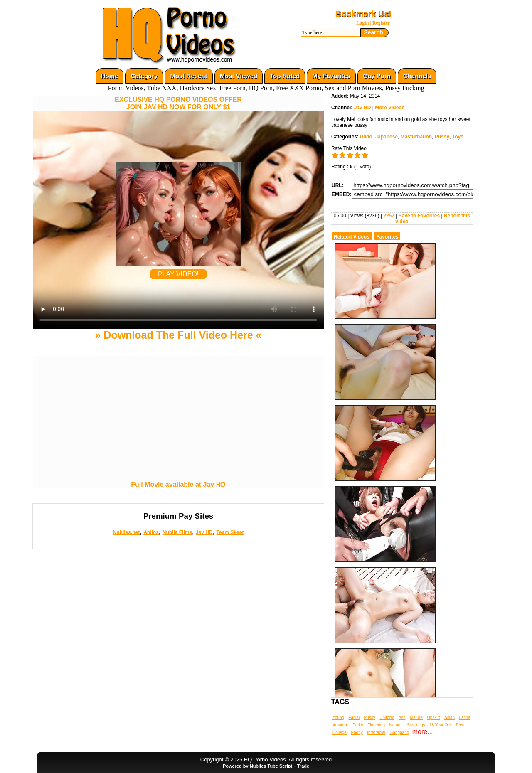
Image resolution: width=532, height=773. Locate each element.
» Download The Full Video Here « (178, 335)
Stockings (416, 725)
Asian (449, 718)
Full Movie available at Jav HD (178, 484)
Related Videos (352, 237)
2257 (389, 216)
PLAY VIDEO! (178, 274)
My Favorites (331, 76)
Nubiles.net (127, 532)
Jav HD (204, 532)
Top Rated (285, 76)
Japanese (386, 137)
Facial (354, 718)
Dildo (366, 137)
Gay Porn (377, 76)
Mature (416, 718)
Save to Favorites (419, 216)
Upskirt (433, 718)
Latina (465, 718)
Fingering (376, 725)
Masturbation (416, 137)
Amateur (340, 725)
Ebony (357, 732)
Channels (417, 76)
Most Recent (188, 76)
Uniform (387, 718)
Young (338, 718)
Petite (358, 725)
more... (423, 732)
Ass (402, 718)
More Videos (390, 108)
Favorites (387, 237)
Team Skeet (230, 532)
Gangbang (400, 732)
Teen (460, 725)
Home (110, 76)
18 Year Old (440, 725)
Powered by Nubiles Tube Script (257, 766)
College (340, 732)
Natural (396, 725)
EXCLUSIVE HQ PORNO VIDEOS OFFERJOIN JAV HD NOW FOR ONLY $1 (178, 103)
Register (381, 23)
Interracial (376, 732)
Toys (458, 137)
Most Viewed (239, 76)
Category (144, 76)
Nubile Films (177, 532)
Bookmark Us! (364, 14)
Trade (303, 766)
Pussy (442, 137)
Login (362, 23)
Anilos (151, 532)
